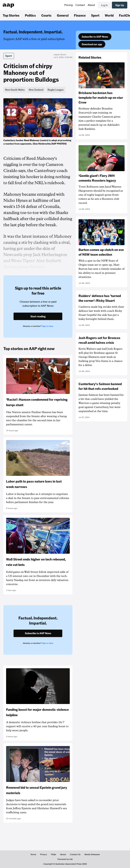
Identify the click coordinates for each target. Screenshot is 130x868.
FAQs (53, 854)
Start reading (38, 316)
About (91, 5)
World (109, 15)
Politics (30, 15)
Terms (33, 854)
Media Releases (92, 854)
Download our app (92, 44)
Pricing (69, 5)
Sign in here (48, 326)
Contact (80, 5)
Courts (46, 15)
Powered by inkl (65, 859)
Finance (80, 15)
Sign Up (120, 5)
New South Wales (15, 90)
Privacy (44, 854)
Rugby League (56, 90)
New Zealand (36, 90)
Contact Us (75, 854)
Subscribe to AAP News (95, 37)
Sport (95, 15)
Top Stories (11, 15)
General (63, 15)
